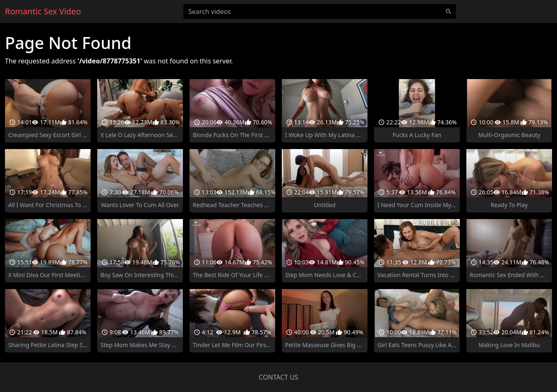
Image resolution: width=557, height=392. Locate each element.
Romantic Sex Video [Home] (43, 11)
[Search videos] (320, 12)
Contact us (278, 377)
